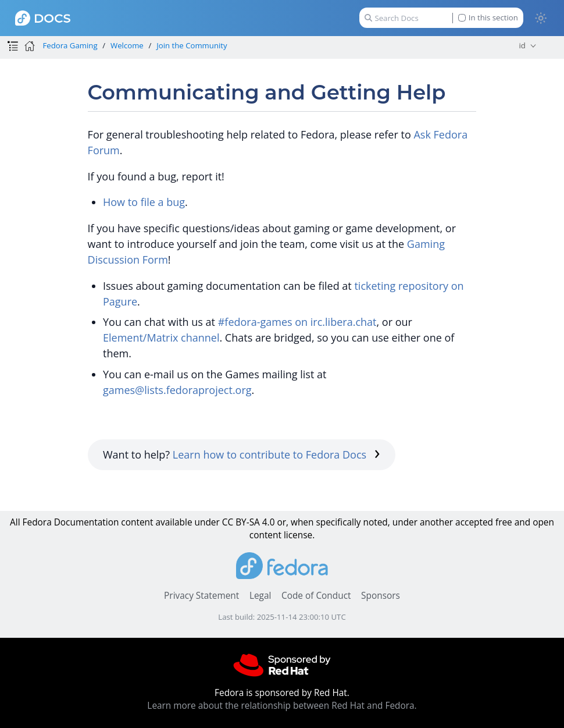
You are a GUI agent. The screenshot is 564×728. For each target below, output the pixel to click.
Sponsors (381, 596)
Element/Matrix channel (161, 338)
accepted (474, 522)
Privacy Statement (201, 596)
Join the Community (192, 45)
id (522, 45)
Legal (260, 596)
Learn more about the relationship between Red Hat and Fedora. (282, 706)
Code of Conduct (316, 596)
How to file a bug (144, 202)
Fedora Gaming (70, 45)
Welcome (127, 45)
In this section (488, 18)
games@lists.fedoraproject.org (177, 390)
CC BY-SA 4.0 (249, 522)
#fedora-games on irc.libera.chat (297, 322)
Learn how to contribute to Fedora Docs (276, 454)
